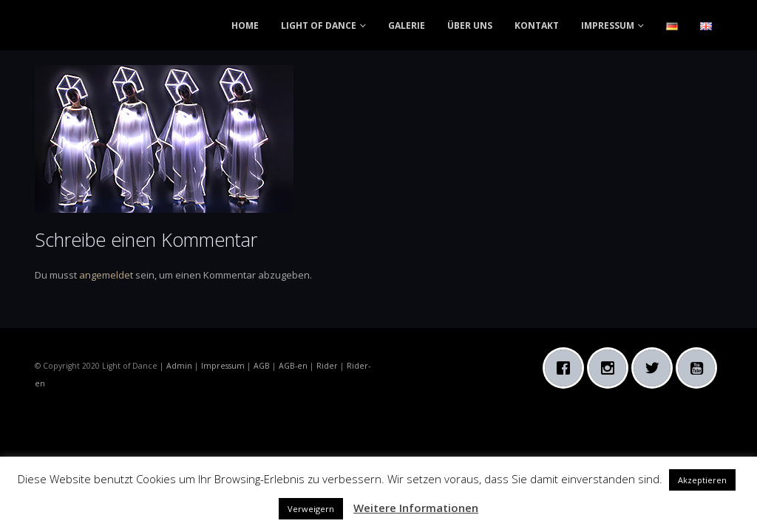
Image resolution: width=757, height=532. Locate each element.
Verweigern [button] (311, 509)
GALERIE (407, 25)
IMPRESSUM (608, 25)
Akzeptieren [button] (702, 480)
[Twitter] (656, 368)
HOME (245, 25)
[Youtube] (700, 368)
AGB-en (293, 366)
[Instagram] (611, 368)
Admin (179, 366)
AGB (262, 366)
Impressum (223, 366)
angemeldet (106, 275)
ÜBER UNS (470, 25)
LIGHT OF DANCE (319, 25)
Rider (327, 366)
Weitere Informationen (416, 508)
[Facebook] (567, 368)
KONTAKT (537, 25)
